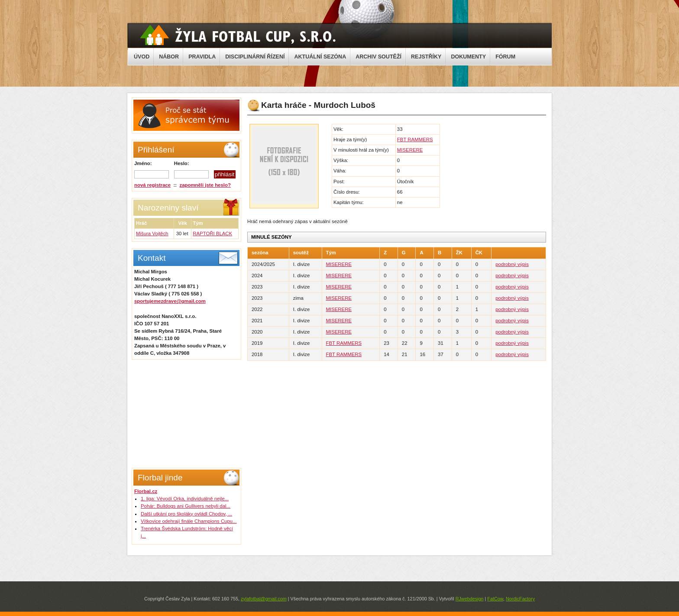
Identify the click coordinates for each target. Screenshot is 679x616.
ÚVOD (142, 57)
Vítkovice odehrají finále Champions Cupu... (189, 521)
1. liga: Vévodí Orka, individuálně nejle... (185, 499)
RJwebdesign (470, 599)
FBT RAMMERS (415, 139)
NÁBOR (169, 57)
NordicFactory (520, 599)
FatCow (495, 599)
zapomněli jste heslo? (205, 185)
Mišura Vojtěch (152, 233)
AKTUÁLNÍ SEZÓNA (320, 57)
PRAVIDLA (202, 57)
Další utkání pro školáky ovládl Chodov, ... (186, 514)
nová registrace (152, 185)
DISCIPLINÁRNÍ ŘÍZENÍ (255, 57)
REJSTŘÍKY (426, 57)
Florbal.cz (146, 491)
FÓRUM (505, 57)
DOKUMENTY (468, 57)
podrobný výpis (512, 264)
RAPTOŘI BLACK (212, 233)
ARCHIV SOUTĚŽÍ (378, 57)
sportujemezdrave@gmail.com (170, 301)
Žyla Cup (238, 35)
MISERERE (410, 150)
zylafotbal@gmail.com (264, 599)
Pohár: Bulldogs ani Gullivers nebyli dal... (186, 506)
